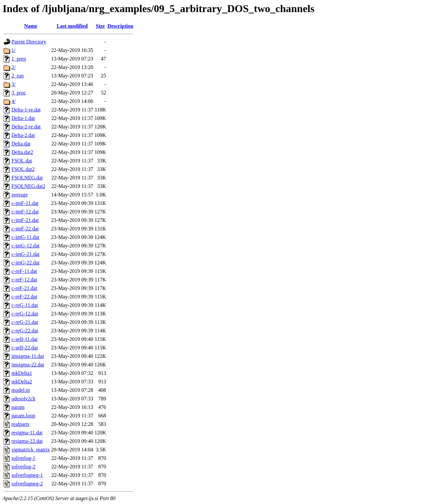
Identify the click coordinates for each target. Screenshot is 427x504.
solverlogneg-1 (27, 475)
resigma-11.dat (27, 433)
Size (100, 26)
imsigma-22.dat (28, 365)
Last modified (72, 26)
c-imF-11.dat (25, 203)
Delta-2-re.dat (26, 127)
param (18, 407)
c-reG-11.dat (25, 305)
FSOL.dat (22, 161)
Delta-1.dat (23, 118)
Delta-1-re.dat (26, 110)
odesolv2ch (23, 399)
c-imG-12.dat (26, 246)
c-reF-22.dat (24, 297)
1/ (13, 50)
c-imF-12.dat (25, 212)
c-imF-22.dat (25, 229)
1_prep (19, 59)
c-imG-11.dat (25, 237)
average (20, 195)
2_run (18, 76)
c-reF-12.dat (24, 280)
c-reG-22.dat (25, 331)
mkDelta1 (22, 373)
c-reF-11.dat (24, 271)
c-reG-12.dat (25, 314)
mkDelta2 (22, 382)
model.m (21, 390)
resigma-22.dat (27, 441)
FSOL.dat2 (23, 169)
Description (120, 26)
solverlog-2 (23, 467)
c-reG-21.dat (25, 322)
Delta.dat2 (22, 152)
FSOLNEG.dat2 (28, 186)
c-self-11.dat (25, 339)
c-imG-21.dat (26, 254)
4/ (13, 101)
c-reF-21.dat (24, 288)
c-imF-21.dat (25, 220)
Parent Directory (29, 42)
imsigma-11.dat (28, 356)
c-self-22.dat (25, 348)
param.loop (23, 416)
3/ (13, 84)
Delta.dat (21, 144)
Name (31, 26)
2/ (13, 67)
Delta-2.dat (23, 135)
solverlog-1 (23, 458)
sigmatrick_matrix (31, 450)
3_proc (19, 93)
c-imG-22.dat (26, 263)
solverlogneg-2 (27, 484)
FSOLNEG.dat (27, 178)
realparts (20, 424)
